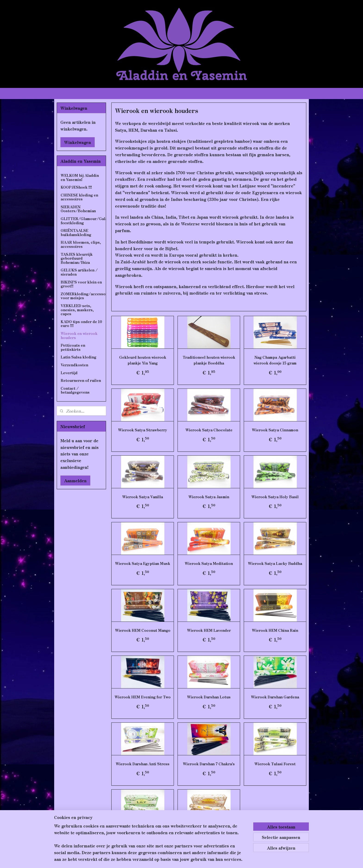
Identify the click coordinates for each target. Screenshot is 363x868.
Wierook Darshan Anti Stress (143, 764)
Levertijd (69, 373)
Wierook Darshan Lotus (209, 697)
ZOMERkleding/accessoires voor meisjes (83, 296)
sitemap (169, 859)
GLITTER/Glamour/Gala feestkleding (83, 221)
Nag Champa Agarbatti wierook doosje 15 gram (275, 360)
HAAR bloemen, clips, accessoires (81, 244)
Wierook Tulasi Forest (275, 764)
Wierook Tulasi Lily (142, 831)
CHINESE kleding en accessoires (79, 197)
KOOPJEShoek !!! (76, 187)
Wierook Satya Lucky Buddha (275, 563)
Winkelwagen (78, 142)
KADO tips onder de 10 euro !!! (81, 324)
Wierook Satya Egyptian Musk (143, 563)
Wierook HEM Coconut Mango (142, 630)
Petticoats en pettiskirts (73, 347)
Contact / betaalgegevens (75, 390)
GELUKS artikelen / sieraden (79, 272)
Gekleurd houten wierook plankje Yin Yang (142, 360)
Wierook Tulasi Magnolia (209, 831)
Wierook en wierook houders (79, 335)
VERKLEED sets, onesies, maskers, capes (77, 310)
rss (178, 859)
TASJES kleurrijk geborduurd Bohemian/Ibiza (77, 258)
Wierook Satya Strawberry (143, 430)
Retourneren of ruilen (81, 380)
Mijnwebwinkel (235, 859)
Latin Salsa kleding (78, 357)
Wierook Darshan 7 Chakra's (209, 764)
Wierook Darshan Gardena (275, 697)
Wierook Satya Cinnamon (275, 430)
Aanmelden (75, 480)
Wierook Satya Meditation (209, 563)
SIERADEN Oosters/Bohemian (78, 209)
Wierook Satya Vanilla (143, 497)
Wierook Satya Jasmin (209, 497)
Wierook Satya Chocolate (209, 430)
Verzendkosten (74, 365)
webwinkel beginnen (195, 859)
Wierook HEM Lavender (209, 630)
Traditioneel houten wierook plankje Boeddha (209, 360)
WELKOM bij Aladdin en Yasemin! (80, 177)
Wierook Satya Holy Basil (275, 497)
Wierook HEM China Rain (275, 630)
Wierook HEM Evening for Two (143, 697)
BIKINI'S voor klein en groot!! (81, 284)
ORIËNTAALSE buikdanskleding (76, 232)
